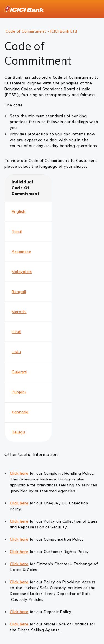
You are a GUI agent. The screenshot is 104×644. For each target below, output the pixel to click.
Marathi (19, 312)
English (19, 211)
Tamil (17, 231)
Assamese (21, 252)
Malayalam (22, 272)
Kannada (20, 412)
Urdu (16, 352)
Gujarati (19, 372)
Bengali (19, 292)
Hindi (17, 332)
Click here (19, 473)
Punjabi (19, 392)
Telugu (18, 432)
